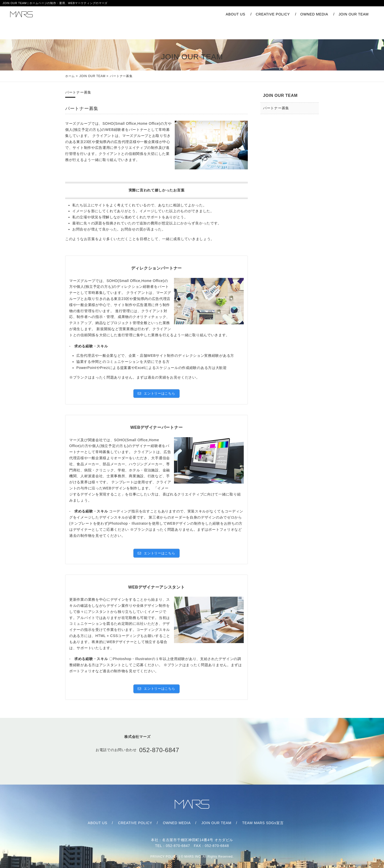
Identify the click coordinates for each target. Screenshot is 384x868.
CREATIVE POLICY (240, 15)
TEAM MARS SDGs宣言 (258, 816)
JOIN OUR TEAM (321, 15)
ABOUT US (203, 15)
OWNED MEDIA (281, 15)
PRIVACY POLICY (164, 852)
